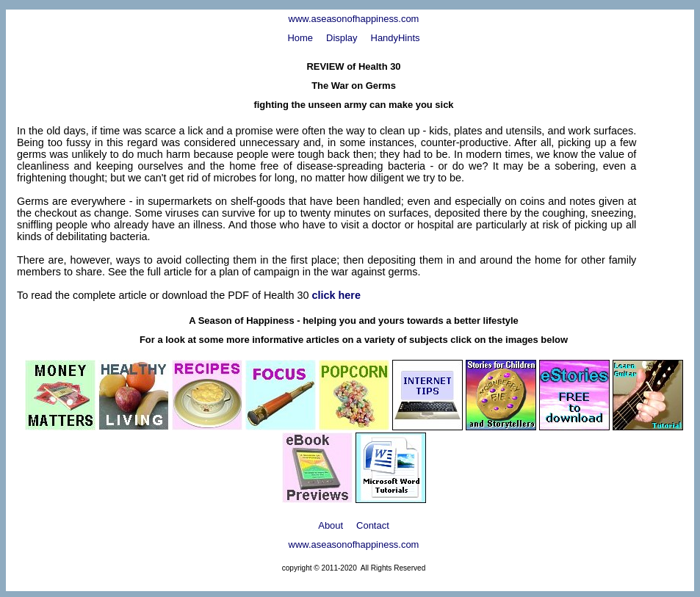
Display (342, 38)
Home (300, 38)
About (331, 525)
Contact (373, 525)
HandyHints (396, 38)
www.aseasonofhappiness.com (354, 19)
